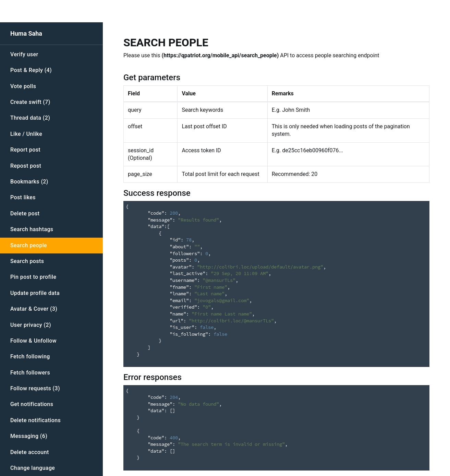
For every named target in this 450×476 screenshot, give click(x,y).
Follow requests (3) (35, 388)
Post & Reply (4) (31, 70)
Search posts (27, 261)
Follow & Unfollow (33, 341)
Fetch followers (30, 373)
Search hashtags (32, 229)
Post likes (23, 197)
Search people (29, 245)
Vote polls (23, 86)
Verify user (24, 54)
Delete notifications (35, 420)
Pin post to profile (33, 277)
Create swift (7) (30, 102)
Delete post (25, 213)
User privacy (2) (31, 325)
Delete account (30, 452)
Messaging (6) (29, 436)
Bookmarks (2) (29, 182)
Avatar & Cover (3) (34, 309)
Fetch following (30, 356)
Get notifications (32, 404)
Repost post (26, 166)
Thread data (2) (30, 118)
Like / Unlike (26, 134)
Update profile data (35, 293)
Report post (25, 150)
